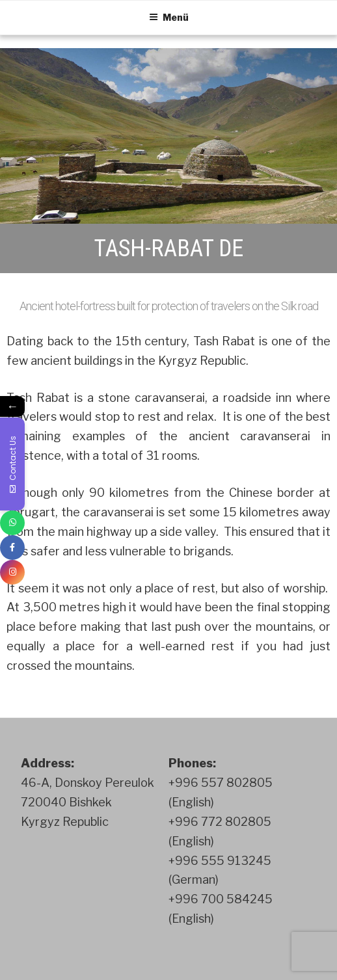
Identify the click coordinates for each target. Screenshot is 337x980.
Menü (169, 17)
